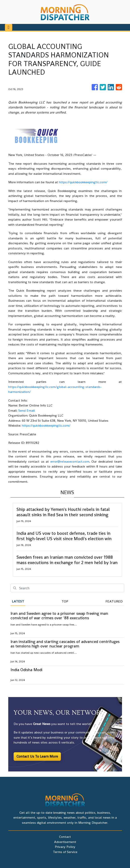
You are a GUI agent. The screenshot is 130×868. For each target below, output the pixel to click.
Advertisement (65, 842)
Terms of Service (65, 852)
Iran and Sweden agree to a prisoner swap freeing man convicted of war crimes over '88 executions (59, 616)
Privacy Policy (65, 847)
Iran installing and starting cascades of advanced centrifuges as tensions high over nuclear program (65, 644)
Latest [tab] (18, 601)
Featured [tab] (114, 601)
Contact (65, 837)
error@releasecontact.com (70, 461)
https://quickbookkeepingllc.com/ (83, 182)
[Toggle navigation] (9, 27)
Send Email (27, 410)
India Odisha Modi (26, 670)
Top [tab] (65, 601)
